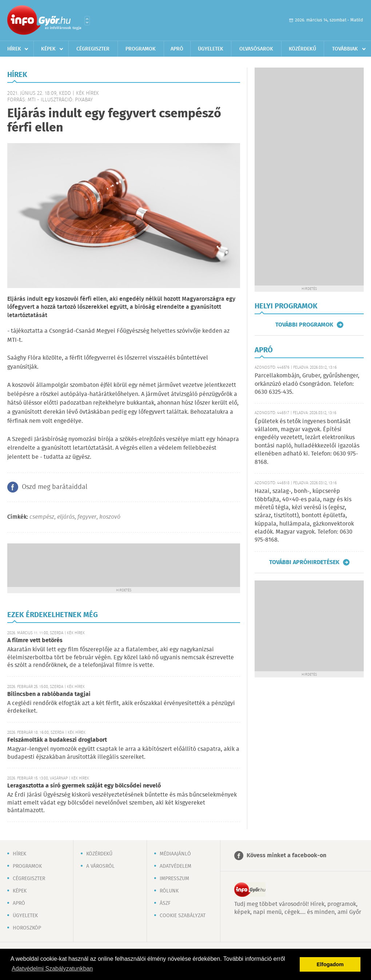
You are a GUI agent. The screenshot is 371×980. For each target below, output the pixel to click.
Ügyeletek (211, 49)
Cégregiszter (93, 49)
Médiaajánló (175, 854)
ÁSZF (165, 903)
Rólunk (169, 891)
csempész (42, 517)
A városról (100, 866)
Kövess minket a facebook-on (286, 856)
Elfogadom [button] (330, 964)
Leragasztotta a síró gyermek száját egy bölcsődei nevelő (84, 786)
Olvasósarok (256, 49)
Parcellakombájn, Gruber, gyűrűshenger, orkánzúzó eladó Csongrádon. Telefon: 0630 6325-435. (307, 384)
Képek (48, 49)
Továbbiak (345, 49)
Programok (141, 49)
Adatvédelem (175, 866)
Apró (177, 49)
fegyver (87, 517)
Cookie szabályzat (183, 916)
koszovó (110, 517)
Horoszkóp (27, 928)
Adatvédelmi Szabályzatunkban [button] (52, 969)
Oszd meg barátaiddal (55, 487)
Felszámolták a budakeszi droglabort (57, 740)
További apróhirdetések (304, 562)
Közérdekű (302, 49)
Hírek (14, 49)
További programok (304, 325)
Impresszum (174, 879)
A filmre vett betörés (35, 641)
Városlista (87, 21)
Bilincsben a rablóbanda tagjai (49, 694)
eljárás (66, 517)
